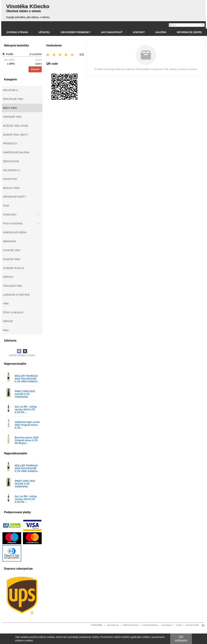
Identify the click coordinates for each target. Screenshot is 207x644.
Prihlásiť (126, 625)
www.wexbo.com (113, 625)
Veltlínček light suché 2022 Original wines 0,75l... (27, 425)
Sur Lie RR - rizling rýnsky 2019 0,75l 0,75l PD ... (26, 409)
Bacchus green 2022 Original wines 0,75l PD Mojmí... (27, 440)
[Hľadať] (202, 25)
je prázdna (36, 54)
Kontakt (179, 625)
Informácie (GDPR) (192, 625)
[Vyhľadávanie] (187, 25)
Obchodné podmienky (150, 625)
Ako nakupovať (167, 625)
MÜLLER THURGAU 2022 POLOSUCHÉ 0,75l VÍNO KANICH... (27, 379)
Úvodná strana (134, 625)
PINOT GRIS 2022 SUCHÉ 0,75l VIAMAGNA (25, 394)
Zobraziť (35, 69)
